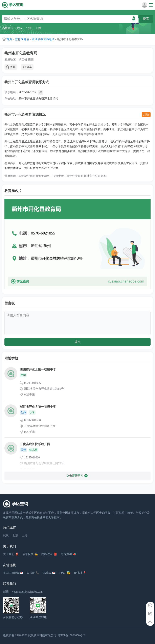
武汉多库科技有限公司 (42, 635)
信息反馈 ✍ (30, 554)
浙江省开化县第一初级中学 (38, 407)
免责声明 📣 (68, 554)
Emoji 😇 (65, 573)
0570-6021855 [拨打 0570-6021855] (28, 92)
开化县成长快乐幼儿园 (35, 444)
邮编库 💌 (49, 573)
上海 (38, 28)
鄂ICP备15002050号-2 (72, 635)
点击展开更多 (77, 476)
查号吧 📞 (33, 573)
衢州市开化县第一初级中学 (38, 369)
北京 (29, 28)
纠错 (146, 115)
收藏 (11, 67)
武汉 (20, 28)
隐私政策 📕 (49, 554)
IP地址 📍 (80, 573)
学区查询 (16, 5)
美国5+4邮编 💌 (13, 573)
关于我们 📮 (11, 554)
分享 (27, 67)
